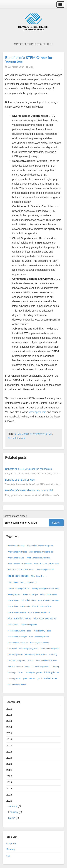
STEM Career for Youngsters (30, 434)
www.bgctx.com (37, 412)
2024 (9, 789)
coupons (11, 843)
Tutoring (55, 667)
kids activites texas (49, 594)
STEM (49, 434)
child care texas (18, 576)
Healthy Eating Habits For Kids (45, 588)
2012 (9, 715)
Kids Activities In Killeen (49, 600)
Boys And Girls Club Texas (21, 570)
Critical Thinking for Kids (18, 588)
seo (8, 856)
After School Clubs (16, 558)
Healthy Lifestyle (30, 594)
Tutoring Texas (14, 678)
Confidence (32, 583)
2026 (34, 810)
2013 (9, 721)
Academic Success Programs (40, 546)
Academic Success (16, 546)
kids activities (14, 600)
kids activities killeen (17, 612)
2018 (9, 752)
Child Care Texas (39, 576)
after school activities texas (41, 552)
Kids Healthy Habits (43, 631)
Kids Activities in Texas (42, 606)
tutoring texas (52, 672)
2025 (9, 795)
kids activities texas (19, 618)
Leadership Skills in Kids (36, 655)
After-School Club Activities (20, 564)
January (13, 806)
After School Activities (17, 552)
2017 (9, 746)
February (13, 812)
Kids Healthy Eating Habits (19, 631)
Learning (53, 655)
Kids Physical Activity (39, 643)
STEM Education (17, 438)
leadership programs (28, 649)
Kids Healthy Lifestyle (17, 637)
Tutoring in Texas (15, 672)
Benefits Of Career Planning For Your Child (29, 490)
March (12, 818)
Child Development (16, 583)
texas (28, 667)
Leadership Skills (15, 655)
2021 (9, 770)
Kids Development (29, 625)
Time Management (41, 667)
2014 (9, 727)
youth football (29, 678)
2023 (9, 782)
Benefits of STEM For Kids (20, 480)
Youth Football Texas (17, 684)
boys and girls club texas (46, 564)
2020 (9, 764)
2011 (9, 709)
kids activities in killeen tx (19, 606)
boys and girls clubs (45, 570)
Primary (11, 849)
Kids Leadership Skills (39, 637)
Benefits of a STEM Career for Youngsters (29, 59)
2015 (9, 733)
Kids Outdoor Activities (18, 643)
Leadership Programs (50, 649)
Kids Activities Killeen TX (39, 612)
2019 (9, 758)
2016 (9, 739)
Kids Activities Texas (45, 619)
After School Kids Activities (38, 558)
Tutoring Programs (33, 672)
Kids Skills (12, 649)
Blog (31, 67)
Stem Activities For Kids (46, 661)
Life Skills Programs (17, 661)
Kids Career (13, 625)
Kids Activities (29, 600)
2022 (9, 776)
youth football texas (47, 678)
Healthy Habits (14, 594)
